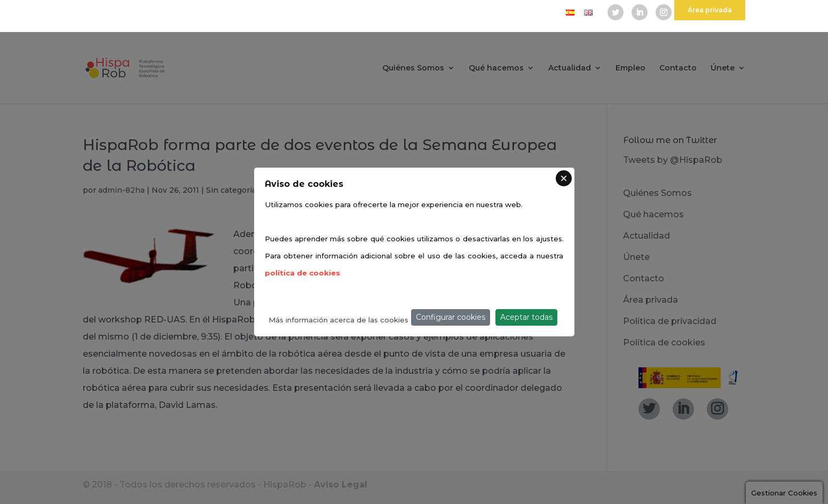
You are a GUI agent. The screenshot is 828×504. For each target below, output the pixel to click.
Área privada (710, 10)
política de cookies (302, 273)
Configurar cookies (451, 317)
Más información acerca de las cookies (338, 320)
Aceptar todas (526, 317)
